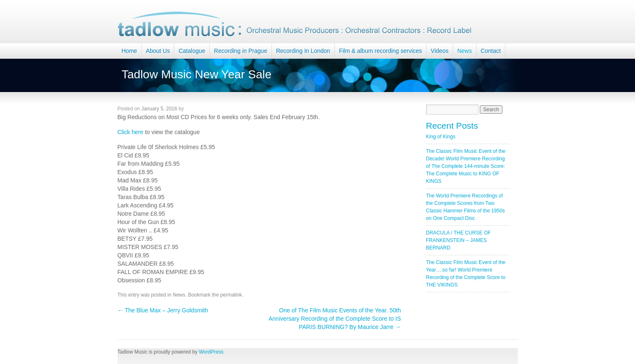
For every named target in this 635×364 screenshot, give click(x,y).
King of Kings (441, 137)
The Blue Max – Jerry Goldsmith (163, 310)
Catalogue (192, 51)
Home (129, 51)
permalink (231, 295)
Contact (491, 51)
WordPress (211, 352)
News (465, 51)
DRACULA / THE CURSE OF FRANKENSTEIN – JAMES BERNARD (459, 240)
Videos (440, 51)
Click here (131, 132)
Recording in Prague (241, 51)
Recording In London (303, 51)
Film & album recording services (380, 51)
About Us (158, 51)
